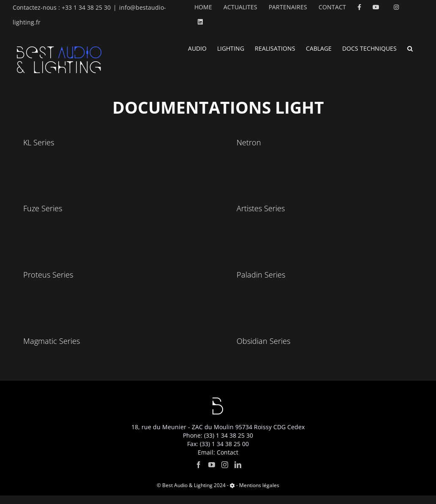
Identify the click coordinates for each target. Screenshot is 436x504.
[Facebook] (199, 473)
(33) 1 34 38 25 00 (224, 452)
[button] (410, 48)
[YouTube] (212, 473)
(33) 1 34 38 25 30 (229, 444)
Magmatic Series (52, 341)
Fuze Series (43, 208)
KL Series (39, 142)
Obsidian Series (263, 341)
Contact (228, 461)
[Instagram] (225, 473)
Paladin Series (261, 275)
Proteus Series (48, 275)
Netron (249, 142)
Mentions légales (259, 494)
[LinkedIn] (238, 473)
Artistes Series (261, 208)
